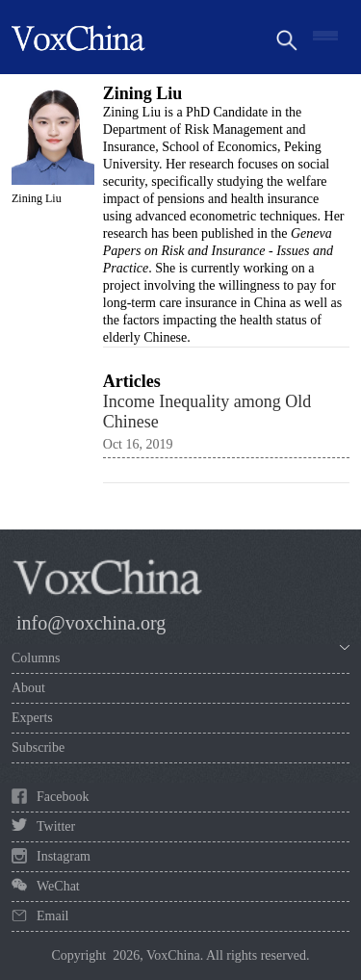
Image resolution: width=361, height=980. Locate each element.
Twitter (56, 826)
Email (52, 916)
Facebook (63, 797)
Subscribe (38, 748)
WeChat (58, 886)
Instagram (64, 856)
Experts (32, 718)
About (28, 688)
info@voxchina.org (91, 623)
